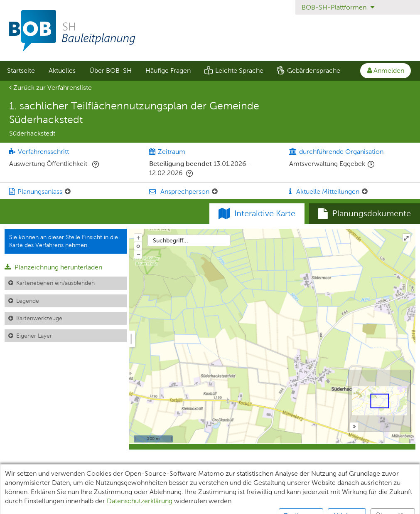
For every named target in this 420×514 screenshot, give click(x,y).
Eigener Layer (34, 336)
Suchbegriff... (171, 240)
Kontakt (402, 484)
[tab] (365, 214)
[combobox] (189, 240)
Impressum (220, 484)
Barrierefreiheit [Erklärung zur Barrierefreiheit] (273, 484)
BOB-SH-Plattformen (338, 7)
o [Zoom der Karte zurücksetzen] (138, 246)
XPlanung (124, 484)
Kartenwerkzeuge (39, 318)
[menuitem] (21, 71)
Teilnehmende (75, 484)
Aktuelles (62, 70)
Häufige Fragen (168, 70)
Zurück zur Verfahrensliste (50, 88)
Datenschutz (171, 484)
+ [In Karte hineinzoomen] (138, 237)
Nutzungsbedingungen (343, 484)
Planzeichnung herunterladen (53, 267)
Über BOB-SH (111, 70)
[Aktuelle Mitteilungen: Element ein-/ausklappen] (365, 192)
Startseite (21, 70)
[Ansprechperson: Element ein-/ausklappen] (215, 192)
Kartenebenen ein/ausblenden (55, 283)
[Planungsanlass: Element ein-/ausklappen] (68, 192)
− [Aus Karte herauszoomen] (138, 254)
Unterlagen (24, 484)
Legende (28, 301)
